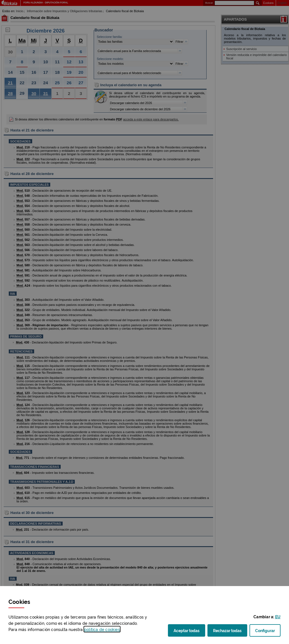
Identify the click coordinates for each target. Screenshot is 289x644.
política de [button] (102, 629)
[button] (278, 616)
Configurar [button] (268, 632)
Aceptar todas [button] (189, 632)
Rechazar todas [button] (230, 632)
